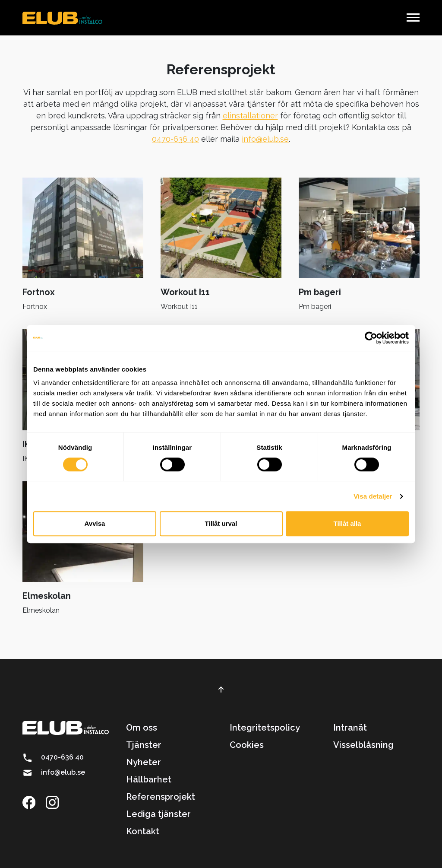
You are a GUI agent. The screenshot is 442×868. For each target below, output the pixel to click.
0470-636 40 (175, 139)
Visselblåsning (363, 745)
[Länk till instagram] (57, 801)
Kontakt (143, 831)
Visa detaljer (373, 496)
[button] (413, 17)
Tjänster (144, 745)
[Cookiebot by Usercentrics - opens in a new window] (371, 338)
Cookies (247, 745)
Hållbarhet (149, 779)
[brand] (62, 18)
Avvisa (95, 523)
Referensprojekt (161, 797)
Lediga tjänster (158, 814)
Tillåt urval (221, 523)
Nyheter (144, 762)
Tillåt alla (347, 523)
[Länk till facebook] (33, 801)
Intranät (350, 728)
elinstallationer (250, 116)
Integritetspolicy (265, 728)
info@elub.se (265, 139)
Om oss (142, 728)
